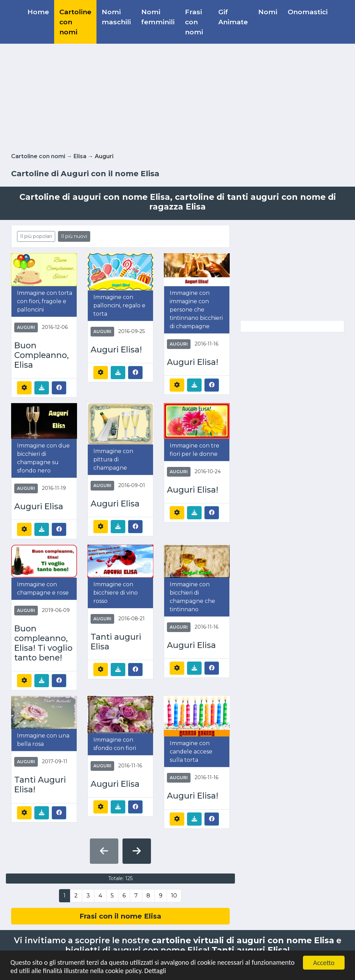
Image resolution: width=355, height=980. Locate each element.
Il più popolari (36, 236)
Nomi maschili (116, 17)
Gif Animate (233, 17)
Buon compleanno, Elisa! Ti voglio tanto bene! (43, 643)
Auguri (26, 327)
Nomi (268, 12)
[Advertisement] (178, 97)
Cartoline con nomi (75, 22)
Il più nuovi (74, 236)
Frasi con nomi (194, 22)
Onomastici (308, 12)
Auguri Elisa (39, 506)
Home (38, 12)
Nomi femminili (158, 17)
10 (174, 896)
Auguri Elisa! (116, 350)
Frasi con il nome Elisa (120, 916)
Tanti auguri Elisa (116, 642)
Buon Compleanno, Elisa (41, 355)
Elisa (80, 156)
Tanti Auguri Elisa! (40, 785)
